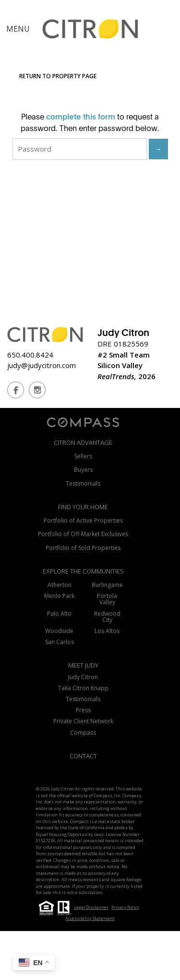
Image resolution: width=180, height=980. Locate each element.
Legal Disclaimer (91, 907)
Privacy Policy (125, 907)
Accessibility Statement (90, 918)
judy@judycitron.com (42, 365)
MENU (18, 29)
